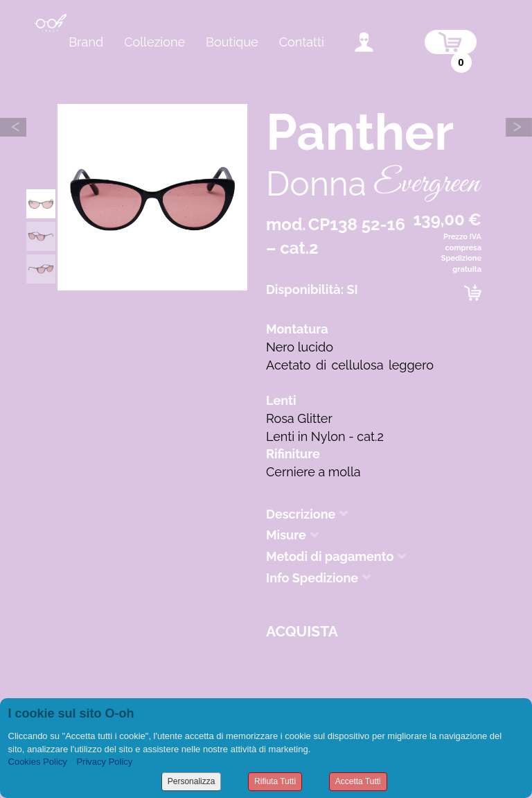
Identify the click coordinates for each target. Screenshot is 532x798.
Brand (86, 42)
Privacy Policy (104, 762)
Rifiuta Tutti (275, 781)
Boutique (232, 42)
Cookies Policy (38, 762)
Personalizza (192, 781)
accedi (364, 42)
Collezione (154, 42)
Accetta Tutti (358, 781)
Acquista (302, 631)
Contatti (302, 42)
